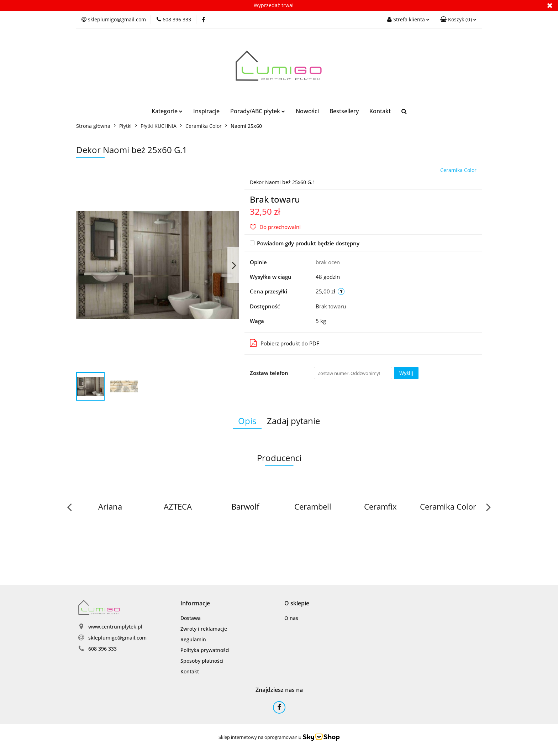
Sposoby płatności (202, 661)
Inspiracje (206, 111)
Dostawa (191, 618)
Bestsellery (344, 111)
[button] (458, 20)
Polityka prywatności (205, 650)
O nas (291, 618)
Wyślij (406, 373)
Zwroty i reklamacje (204, 629)
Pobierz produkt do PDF (285, 343)
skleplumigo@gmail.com (117, 638)
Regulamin (193, 639)
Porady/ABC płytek (258, 111)
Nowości (307, 111)
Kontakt (380, 111)
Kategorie (167, 111)
